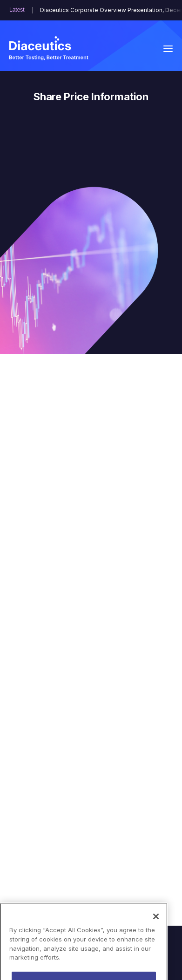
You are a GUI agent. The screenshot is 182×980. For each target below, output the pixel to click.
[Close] (156, 928)
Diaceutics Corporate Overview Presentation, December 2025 (106, 10)
